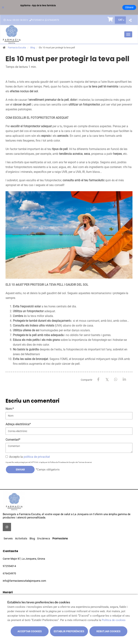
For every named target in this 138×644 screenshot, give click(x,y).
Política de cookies (114, 620)
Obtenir (129, 7)
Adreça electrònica (18, 424)
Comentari (13, 440)
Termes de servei (85, 462)
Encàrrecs (44, 538)
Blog (33, 48)
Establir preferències (69, 631)
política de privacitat (37, 457)
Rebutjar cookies (108, 631)
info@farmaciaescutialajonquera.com (24, 581)
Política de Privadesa (58, 462)
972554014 (38, 20)
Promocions (60, 538)
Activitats (21, 538)
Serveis (8, 538)
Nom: (10, 409)
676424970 (53, 20)
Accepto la (28, 457)
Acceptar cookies (30, 631)
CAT (120, 20)
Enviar (20, 470)
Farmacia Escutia (17, 48)
